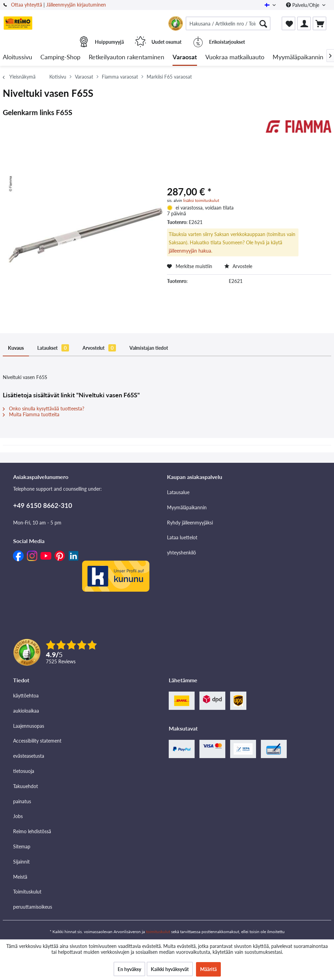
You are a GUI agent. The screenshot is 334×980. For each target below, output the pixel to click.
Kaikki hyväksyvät (170, 969)
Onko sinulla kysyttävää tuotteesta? (43, 409)
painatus (22, 801)
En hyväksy (129, 969)
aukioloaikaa (26, 711)
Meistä (20, 877)
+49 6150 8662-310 (43, 505)
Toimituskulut (27, 892)
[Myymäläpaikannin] (298, 57)
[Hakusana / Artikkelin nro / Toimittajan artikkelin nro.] (228, 23)
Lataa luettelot (182, 537)
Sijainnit (21, 862)
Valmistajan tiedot (149, 348)
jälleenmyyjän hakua (190, 251)
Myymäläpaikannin (187, 507)
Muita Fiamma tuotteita (31, 414)
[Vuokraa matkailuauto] (235, 57)
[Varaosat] (185, 57)
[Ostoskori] (320, 23)
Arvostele (238, 266)
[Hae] (263, 23)
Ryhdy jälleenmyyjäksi (190, 523)
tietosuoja (24, 771)
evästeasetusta (29, 756)
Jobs (18, 816)
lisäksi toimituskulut (201, 200)
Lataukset (53, 348)
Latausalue (178, 492)
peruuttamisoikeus (33, 907)
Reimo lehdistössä (32, 831)
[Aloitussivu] (17, 57)
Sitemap (22, 846)
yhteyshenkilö (181, 553)
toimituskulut (158, 932)
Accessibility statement (37, 741)
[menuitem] (228, 23)
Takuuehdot (26, 786)
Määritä (208, 969)
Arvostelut (99, 348)
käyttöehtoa (26, 696)
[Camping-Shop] (60, 57)
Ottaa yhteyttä (27, 5)
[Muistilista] (288, 23)
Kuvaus (16, 348)
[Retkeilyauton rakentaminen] (126, 57)
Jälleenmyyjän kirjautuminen (76, 5)
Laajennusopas (29, 726)
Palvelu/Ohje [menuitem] (303, 5)
